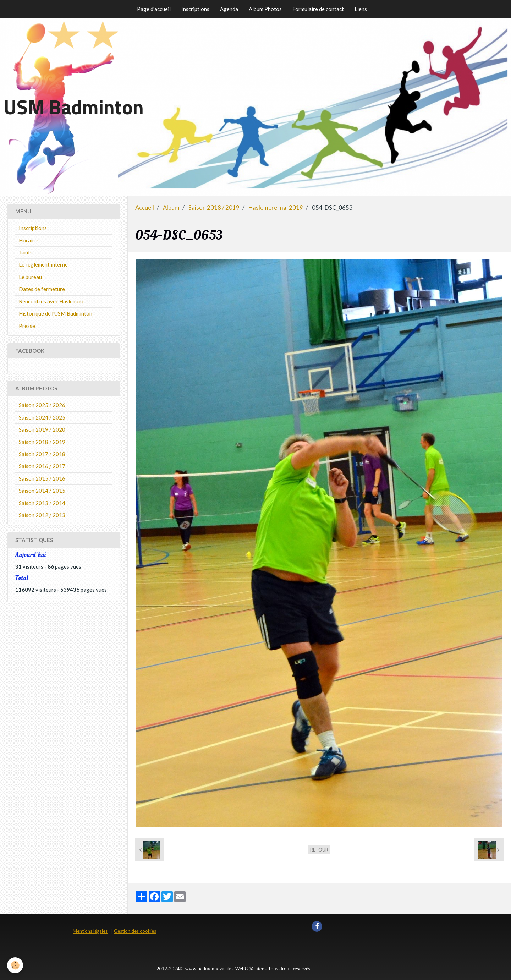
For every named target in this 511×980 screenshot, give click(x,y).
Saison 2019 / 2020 (42, 429)
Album (171, 208)
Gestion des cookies (135, 931)
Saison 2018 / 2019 (214, 208)
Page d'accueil (154, 9)
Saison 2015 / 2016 (42, 478)
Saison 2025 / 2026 (42, 405)
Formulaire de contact (318, 9)
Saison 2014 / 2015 (42, 491)
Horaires (29, 240)
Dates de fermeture (42, 289)
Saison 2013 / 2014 (42, 503)
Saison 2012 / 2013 (42, 515)
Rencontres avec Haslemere (52, 301)
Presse (27, 326)
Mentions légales (90, 931)
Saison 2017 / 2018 (42, 454)
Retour (319, 850)
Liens (361, 9)
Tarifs (26, 252)
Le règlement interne (43, 264)
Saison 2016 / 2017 (42, 466)
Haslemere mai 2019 (276, 208)
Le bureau (30, 277)
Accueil (145, 208)
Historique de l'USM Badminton (56, 313)
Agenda (229, 9)
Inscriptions (195, 9)
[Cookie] (15, 965)
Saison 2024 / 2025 (42, 417)
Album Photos (265, 9)
